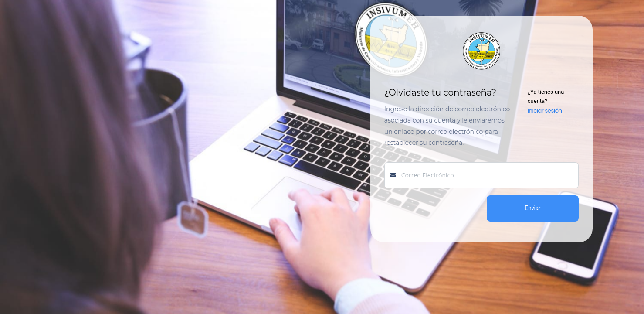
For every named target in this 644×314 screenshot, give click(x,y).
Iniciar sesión (545, 111)
